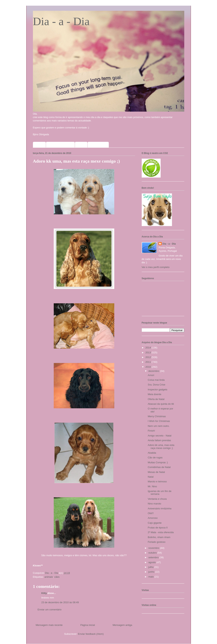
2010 (149, 367)
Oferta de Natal (156, 399)
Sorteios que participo (60, 145)
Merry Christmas (157, 416)
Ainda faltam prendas (159, 440)
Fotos (81, 145)
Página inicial (88, 625)
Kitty (44, 593)
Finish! (151, 431)
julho (151, 567)
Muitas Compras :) (158, 462)
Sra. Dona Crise (156, 385)
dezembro (154, 371)
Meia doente (155, 394)
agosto (152, 562)
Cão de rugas (155, 458)
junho (152, 572)
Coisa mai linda (156, 380)
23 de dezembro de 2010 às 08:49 (60, 602)
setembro (154, 557)
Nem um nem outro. (159, 426)
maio (151, 577)
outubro (153, 553)
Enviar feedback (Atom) (91, 634)
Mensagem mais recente (49, 625)
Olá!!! (151, 513)
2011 (149, 362)
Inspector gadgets (157, 390)
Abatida (152, 453)
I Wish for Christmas (159, 421)
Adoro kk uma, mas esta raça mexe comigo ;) (161, 447)
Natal (151, 477)
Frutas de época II (158, 528)
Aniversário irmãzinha (160, 508)
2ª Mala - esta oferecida (161, 532)
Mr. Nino (152, 486)
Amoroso (153, 518)
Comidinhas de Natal (159, 467)
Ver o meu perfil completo (156, 267)
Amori (151, 375)
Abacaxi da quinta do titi (161, 404)
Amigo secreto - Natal (160, 436)
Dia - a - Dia (61, 21)
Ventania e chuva (157, 499)
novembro (154, 548)
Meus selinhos (98, 145)
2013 (149, 353)
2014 (149, 348)
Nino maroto (154, 504)
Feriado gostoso (157, 542)
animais (49, 577)
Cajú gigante (155, 523)
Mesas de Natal (156, 472)
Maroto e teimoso (157, 481)
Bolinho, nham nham (159, 537)
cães (57, 577)
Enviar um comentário (50, 610)
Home (39, 145)
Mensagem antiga (122, 625)
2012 (149, 357)
